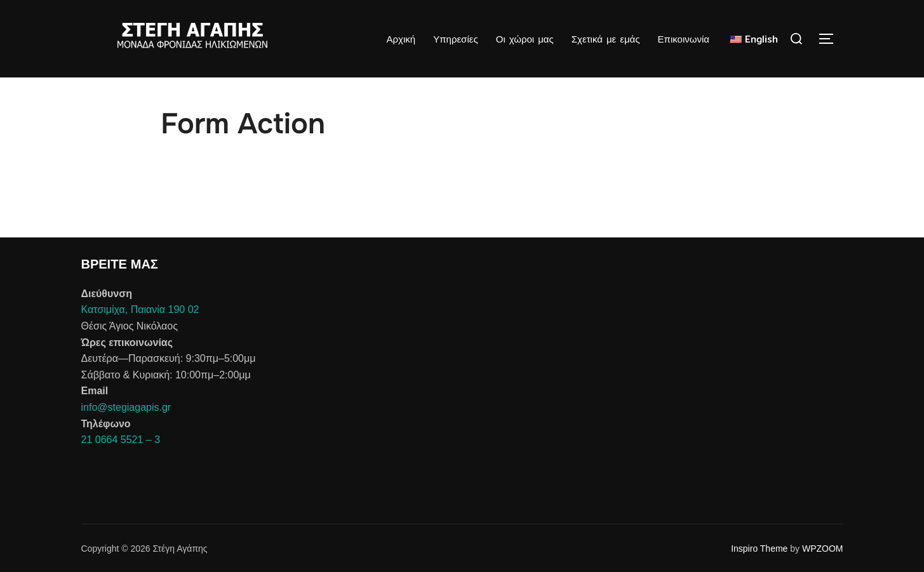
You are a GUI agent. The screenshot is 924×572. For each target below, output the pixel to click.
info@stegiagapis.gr (126, 407)
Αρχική (401, 39)
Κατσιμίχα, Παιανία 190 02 (140, 309)
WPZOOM (823, 549)
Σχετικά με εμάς (606, 39)
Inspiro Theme (759, 549)
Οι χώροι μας (525, 39)
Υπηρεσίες (455, 39)
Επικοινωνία (684, 39)
